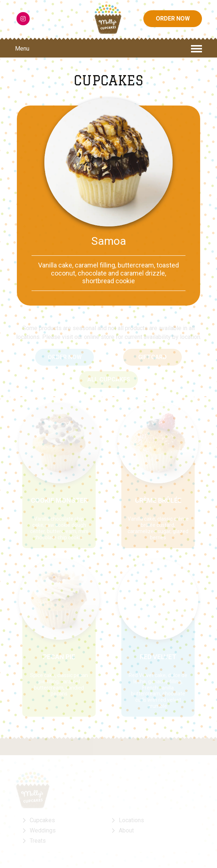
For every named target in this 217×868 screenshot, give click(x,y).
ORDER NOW (173, 19)
